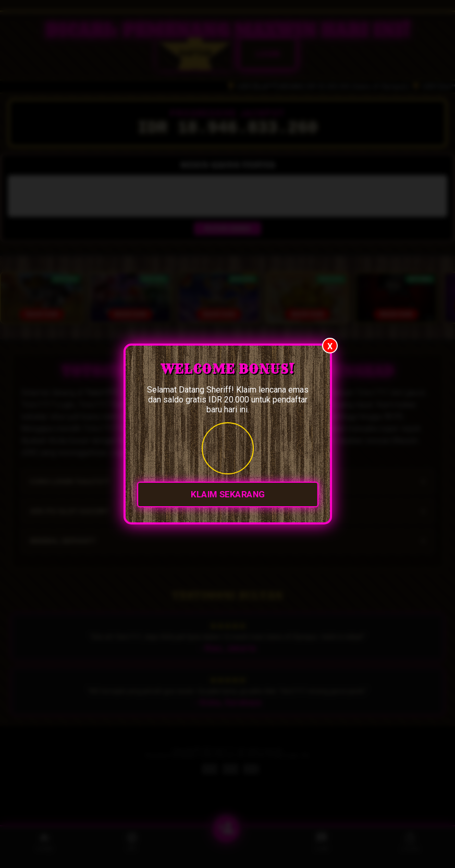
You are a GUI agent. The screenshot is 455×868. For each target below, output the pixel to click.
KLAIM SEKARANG (228, 495)
